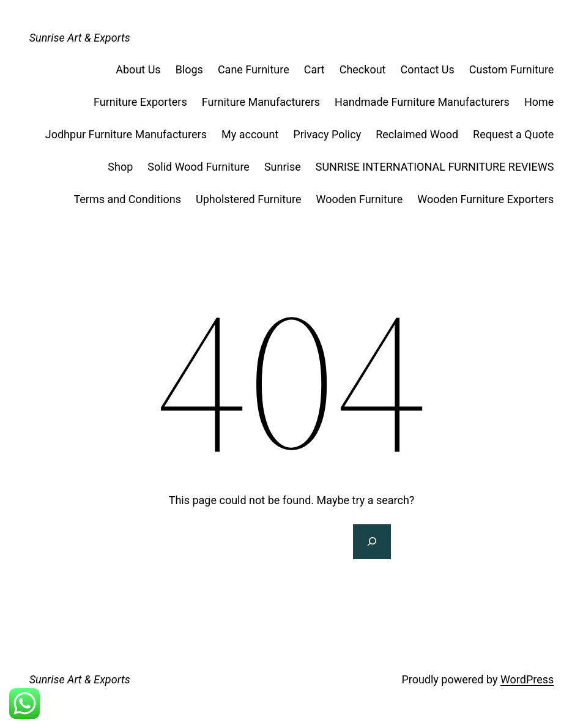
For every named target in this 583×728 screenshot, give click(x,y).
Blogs (189, 69)
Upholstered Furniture (249, 199)
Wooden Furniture (360, 199)
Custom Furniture (512, 69)
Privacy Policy (327, 134)
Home (539, 102)
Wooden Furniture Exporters (485, 199)
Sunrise (283, 167)
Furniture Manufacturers (261, 102)
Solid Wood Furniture (199, 167)
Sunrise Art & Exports (80, 38)
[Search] (372, 542)
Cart (314, 69)
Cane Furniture (254, 69)
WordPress (527, 679)
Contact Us (427, 69)
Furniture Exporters (140, 102)
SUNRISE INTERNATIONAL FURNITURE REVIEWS (435, 167)
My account (250, 134)
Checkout (363, 69)
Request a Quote (513, 134)
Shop (120, 167)
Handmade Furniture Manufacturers (422, 102)
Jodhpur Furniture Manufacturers (126, 134)
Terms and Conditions (127, 199)
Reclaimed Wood (417, 134)
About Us (138, 69)
